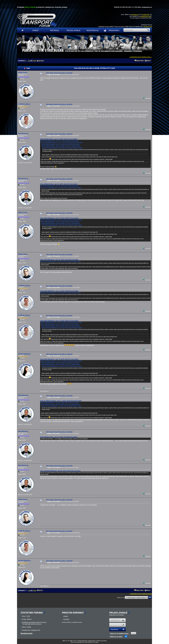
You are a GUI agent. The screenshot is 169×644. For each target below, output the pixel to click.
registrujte (146, 14)
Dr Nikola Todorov (24, 104)
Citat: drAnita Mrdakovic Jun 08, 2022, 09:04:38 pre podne (62, 148)
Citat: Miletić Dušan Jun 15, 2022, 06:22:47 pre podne (59, 184)
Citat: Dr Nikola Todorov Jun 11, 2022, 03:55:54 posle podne (61, 142)
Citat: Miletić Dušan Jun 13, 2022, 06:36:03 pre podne (59, 437)
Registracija (93, 31)
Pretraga (55, 31)
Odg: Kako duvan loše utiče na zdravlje (59, 73)
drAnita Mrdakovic (24, 354)
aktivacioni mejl (146, 16)
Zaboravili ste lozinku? (117, 615)
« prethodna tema (135, 57)
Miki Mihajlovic (23, 133)
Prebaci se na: (121, 598)
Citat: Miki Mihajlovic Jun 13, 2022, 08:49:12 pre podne (60, 141)
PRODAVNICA (111, 31)
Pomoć (36, 31)
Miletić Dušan (23, 72)
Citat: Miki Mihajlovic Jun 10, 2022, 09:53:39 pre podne (60, 144)
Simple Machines (83, 641)
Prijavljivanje (73, 31)
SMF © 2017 (73, 641)
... (27, 61)
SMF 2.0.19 (66, 641)
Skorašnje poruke (27, 633)
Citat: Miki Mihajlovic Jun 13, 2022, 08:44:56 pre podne (60, 186)
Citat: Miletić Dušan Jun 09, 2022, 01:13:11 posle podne (61, 146)
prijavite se (135, 14)
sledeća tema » (147, 57)
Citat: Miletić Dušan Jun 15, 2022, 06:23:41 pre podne (59, 139)
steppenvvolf (148, 27)
